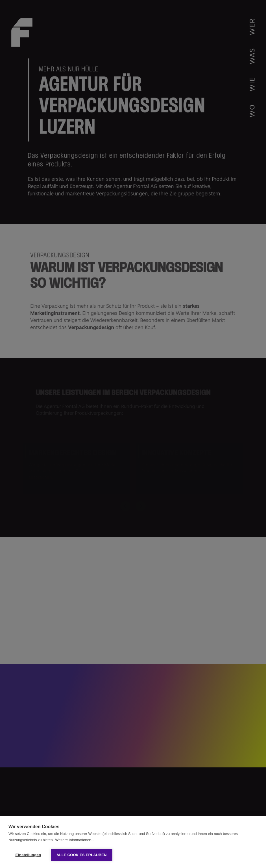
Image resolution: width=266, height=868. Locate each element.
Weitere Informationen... (75, 840)
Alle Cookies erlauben (82, 855)
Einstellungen (28, 855)
